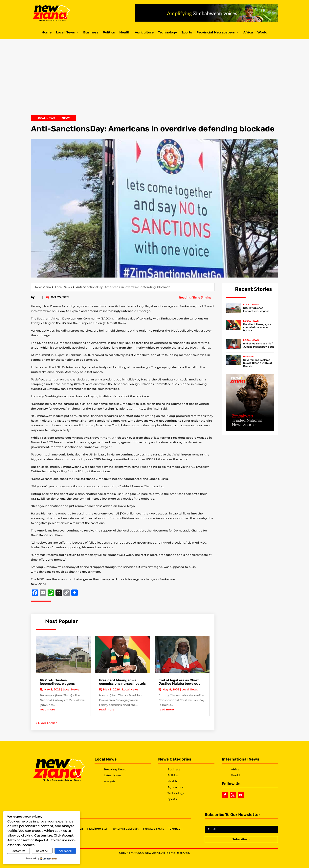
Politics (109, 33)
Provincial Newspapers (216, 33)
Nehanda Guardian (125, 829)
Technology (167, 33)
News (66, 118)
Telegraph (175, 829)
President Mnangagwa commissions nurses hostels (122, 682)
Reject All (42, 851)
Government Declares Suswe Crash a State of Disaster (258, 363)
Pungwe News (154, 829)
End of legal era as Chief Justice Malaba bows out (179, 682)
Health (125, 33)
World (262, 33)
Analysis (110, 781)
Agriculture (144, 33)
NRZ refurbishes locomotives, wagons (57, 682)
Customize (18, 851)
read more (47, 709)
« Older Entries (46, 723)
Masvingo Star (97, 829)
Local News (65, 33)
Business (91, 33)
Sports (187, 33)
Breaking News (115, 769)
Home (47, 33)
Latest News (113, 775)
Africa (248, 33)
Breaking (249, 357)
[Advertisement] (155, 80)
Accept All (65, 851)
